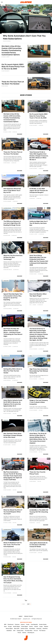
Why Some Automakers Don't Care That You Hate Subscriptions (24, 37)
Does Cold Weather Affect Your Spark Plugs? (38, 295)
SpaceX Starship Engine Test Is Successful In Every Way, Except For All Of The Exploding (13, 297)
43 (23, 281)
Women (24, 633)
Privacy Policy (29, 616)
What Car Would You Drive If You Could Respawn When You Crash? (13, 512)
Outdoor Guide (24, 628)
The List (36, 631)
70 (49, 356)
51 (23, 459)
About (21, 616)
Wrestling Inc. (31, 633)
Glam (5, 626)
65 (49, 242)
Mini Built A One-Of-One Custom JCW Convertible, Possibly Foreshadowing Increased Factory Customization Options (12, 50)
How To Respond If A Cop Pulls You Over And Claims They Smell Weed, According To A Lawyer (13, 580)
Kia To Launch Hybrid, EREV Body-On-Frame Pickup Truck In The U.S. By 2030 (13, 67)
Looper (41, 626)
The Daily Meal (29, 631)
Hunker (31, 626)
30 (49, 208)
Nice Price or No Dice (34, 175)
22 (49, 529)
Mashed (46, 626)
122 (23, 175)
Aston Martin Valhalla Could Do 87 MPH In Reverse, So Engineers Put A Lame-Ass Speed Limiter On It (13, 403)
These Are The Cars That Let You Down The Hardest (13, 83)
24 (23, 242)
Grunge (10, 626)
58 (49, 459)
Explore (23, 624)
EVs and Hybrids (33, 208)
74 (49, 315)
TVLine (19, 633)
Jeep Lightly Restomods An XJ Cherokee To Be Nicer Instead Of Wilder (39, 545)
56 (23, 564)
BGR (5, 624)
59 (49, 420)
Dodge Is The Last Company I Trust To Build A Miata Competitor (39, 402)
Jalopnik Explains (7, 208)
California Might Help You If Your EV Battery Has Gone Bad (38, 223)
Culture (5, 564)
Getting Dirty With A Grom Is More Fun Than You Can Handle (13, 371)
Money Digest (9, 628)
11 (23, 387)
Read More (20, 134)
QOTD (31, 78)
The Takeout (42, 631)
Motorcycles (6, 356)
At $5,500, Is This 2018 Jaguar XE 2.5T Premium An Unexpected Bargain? (39, 190)
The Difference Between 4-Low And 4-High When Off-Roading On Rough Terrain (12, 223)
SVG (14, 631)
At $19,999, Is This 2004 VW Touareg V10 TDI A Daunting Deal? (39, 512)
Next (29, 604)
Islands (36, 626)
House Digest (25, 626)
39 (23, 497)
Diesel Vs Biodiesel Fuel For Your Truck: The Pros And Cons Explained (13, 545)
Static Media (17, 619)
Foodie (28, 624)
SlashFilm (45, 628)
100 (49, 497)
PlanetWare (32, 628)
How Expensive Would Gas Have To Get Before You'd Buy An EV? (12, 190)
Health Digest (16, 626)
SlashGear (9, 631)
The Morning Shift (33, 139)
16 (23, 139)
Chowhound (11, 624)
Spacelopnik (6, 281)
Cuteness (17, 624)
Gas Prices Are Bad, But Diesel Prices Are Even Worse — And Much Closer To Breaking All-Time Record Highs (13, 332)
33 (23, 315)
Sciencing (39, 628)
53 (49, 387)
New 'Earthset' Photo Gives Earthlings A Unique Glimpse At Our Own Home (13, 435)
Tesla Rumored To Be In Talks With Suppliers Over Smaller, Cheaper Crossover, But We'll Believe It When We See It (39, 156)
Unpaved (31, 530)
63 (49, 175)
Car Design (6, 242)
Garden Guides (43, 624)
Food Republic (34, 624)
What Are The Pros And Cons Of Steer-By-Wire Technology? (13, 257)
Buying (3, 5)
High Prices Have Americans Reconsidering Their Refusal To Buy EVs (39, 371)
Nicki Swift (17, 628)
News (31, 46)
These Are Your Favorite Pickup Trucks (37, 473)
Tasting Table (20, 631)
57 (49, 139)
